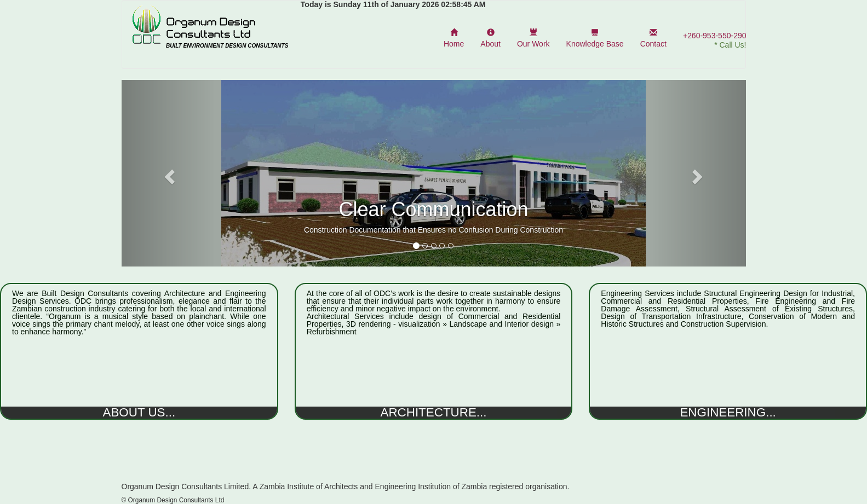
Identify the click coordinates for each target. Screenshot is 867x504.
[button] (168, 173)
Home (454, 38)
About (490, 38)
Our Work (533, 38)
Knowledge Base (595, 38)
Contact (653, 38)
